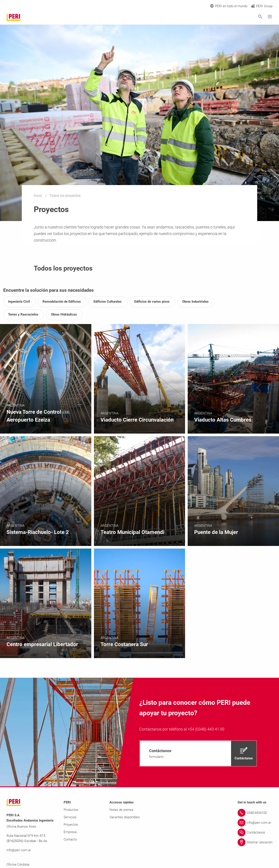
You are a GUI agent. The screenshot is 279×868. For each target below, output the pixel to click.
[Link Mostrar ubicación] (255, 842)
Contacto (70, 839)
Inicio (38, 196)
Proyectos (71, 825)
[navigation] (198, 753)
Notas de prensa (121, 810)
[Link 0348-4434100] (255, 813)
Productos (71, 810)
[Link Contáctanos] (255, 832)
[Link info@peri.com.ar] (255, 823)
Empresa (70, 832)
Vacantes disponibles (125, 817)
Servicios (70, 817)
